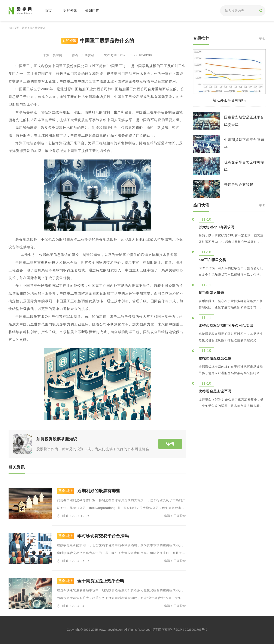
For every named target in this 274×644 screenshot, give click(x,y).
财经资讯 (70, 11)
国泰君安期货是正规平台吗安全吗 (244, 121)
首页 (48, 11)
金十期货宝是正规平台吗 (101, 581)
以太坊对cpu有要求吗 (217, 227)
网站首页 (27, 28)
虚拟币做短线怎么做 (215, 358)
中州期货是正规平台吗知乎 (244, 144)
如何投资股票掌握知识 (57, 439)
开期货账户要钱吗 (239, 185)
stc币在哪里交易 (212, 260)
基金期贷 (40, 28)
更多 (262, 39)
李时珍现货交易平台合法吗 (103, 536)
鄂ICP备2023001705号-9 (191, 630)
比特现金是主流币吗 (215, 391)
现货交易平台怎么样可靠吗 (244, 166)
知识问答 (92, 11)
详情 (170, 444)
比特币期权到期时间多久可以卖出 (226, 326)
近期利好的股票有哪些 (99, 491)
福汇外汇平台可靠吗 (229, 100)
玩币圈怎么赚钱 (211, 293)
